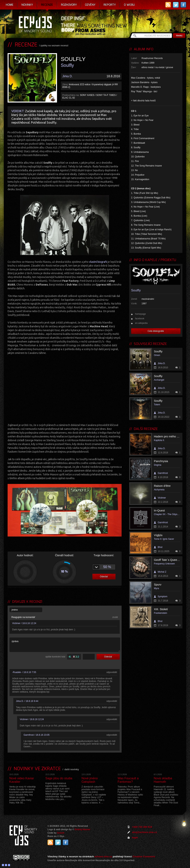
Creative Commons (144, 857)
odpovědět (112, 672)
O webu (129, 5)
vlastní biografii (98, 262)
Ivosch (61, 833)
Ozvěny (90, 5)
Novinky (27, 5)
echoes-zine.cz (103, 857)
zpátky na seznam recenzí (54, 46)
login (135, 838)
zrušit (115, 617)
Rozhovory (69, 5)
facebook (140, 319)
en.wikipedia (141, 323)
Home (10, 5)
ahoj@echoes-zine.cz (144, 832)
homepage (141, 314)
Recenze (47, 5)
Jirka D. (67, 76)
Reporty (110, 5)
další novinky (72, 769)
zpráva (65, 645)
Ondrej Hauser (83, 829)
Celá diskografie (156, 331)
